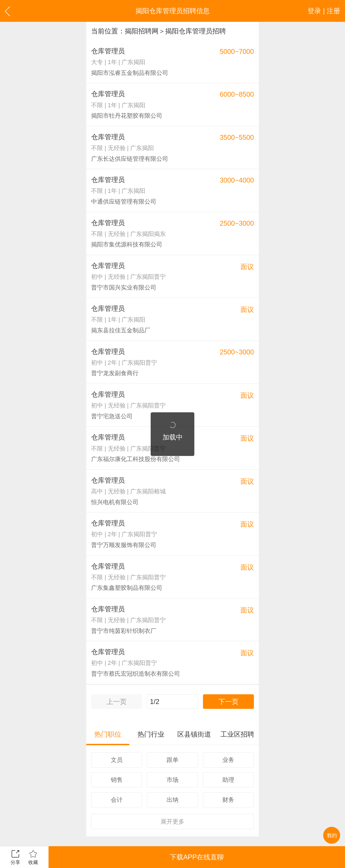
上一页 (117, 702)
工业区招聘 (237, 734)
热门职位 (108, 734)
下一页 (228, 702)
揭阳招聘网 (142, 31)
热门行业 (151, 734)
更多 (172, 822)
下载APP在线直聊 (197, 857)
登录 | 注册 (324, 11)
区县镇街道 (194, 734)
